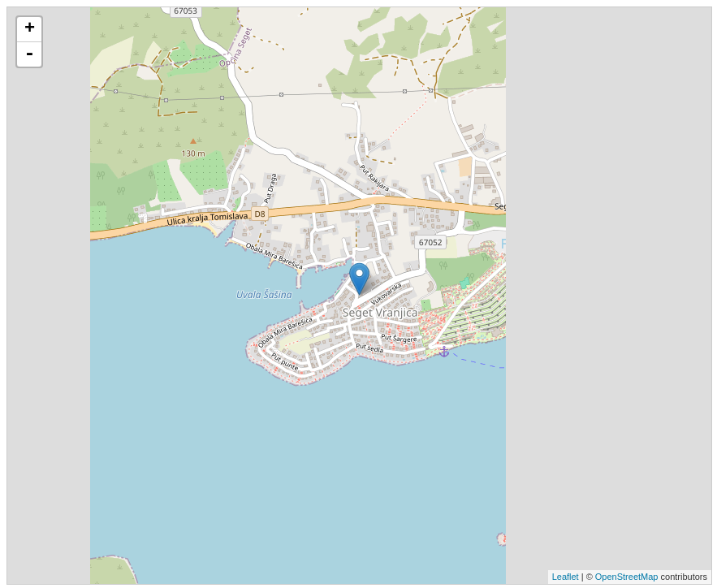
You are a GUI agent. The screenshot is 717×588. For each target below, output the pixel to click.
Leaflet (566, 577)
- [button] (29, 54)
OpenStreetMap (627, 577)
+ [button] (30, 29)
